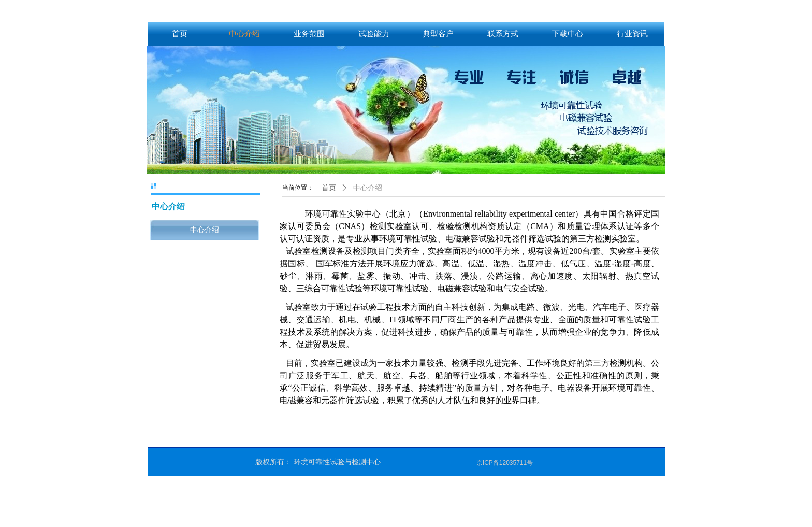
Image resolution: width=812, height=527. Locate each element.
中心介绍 (368, 188)
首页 (329, 188)
